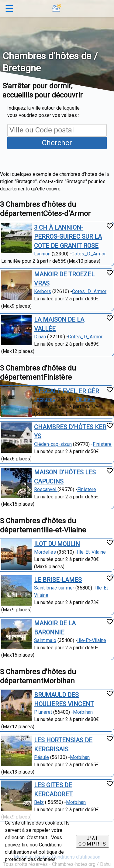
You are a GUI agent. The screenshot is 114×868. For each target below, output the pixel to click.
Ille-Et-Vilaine (91, 552)
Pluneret (43, 712)
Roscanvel (46, 489)
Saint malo (45, 640)
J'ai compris (93, 841)
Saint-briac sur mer (54, 588)
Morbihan (83, 712)
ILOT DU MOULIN (57, 544)
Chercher (57, 143)
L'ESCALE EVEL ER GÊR (67, 391)
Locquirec (45, 399)
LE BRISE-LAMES (58, 580)
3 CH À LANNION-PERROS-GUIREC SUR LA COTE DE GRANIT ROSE (68, 237)
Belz (39, 802)
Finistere (85, 399)
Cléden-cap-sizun (53, 444)
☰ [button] (9, 9)
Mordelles (45, 552)
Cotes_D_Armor (89, 254)
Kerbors (43, 291)
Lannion (42, 254)
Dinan (40, 337)
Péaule (41, 757)
